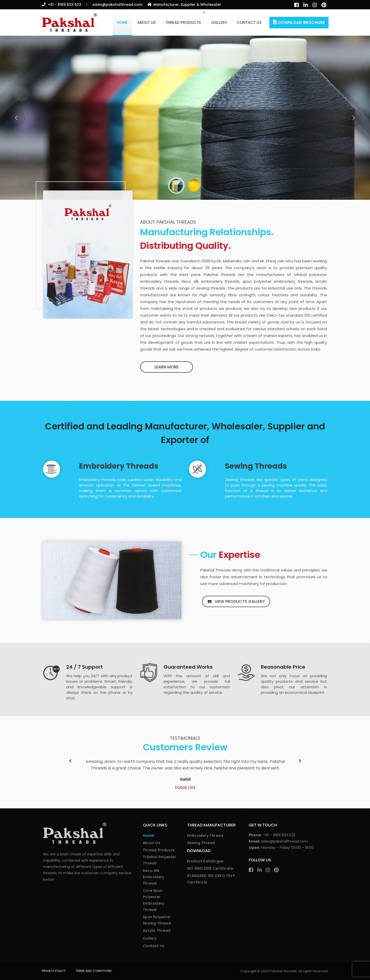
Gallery (219, 22)
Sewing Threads (256, 466)
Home (122, 22)
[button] (70, 761)
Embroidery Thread (205, 836)
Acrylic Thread (157, 930)
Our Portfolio (69, 143)
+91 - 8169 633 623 (65, 5)
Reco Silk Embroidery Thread (154, 877)
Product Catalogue (205, 861)
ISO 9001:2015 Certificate (210, 868)
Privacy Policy (54, 971)
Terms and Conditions (93, 971)
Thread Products (183, 22)
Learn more (167, 367)
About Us (147, 22)
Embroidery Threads (119, 466)
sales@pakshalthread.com (117, 5)
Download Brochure (301, 22)
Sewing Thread (201, 843)
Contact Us (249, 22)
